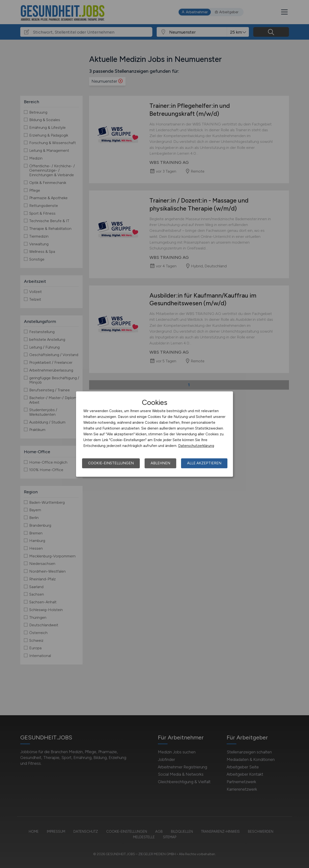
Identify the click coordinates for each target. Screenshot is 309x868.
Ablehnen (160, 463)
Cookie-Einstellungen (111, 463)
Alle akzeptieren (204, 463)
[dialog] (154, 434)
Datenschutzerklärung (196, 446)
